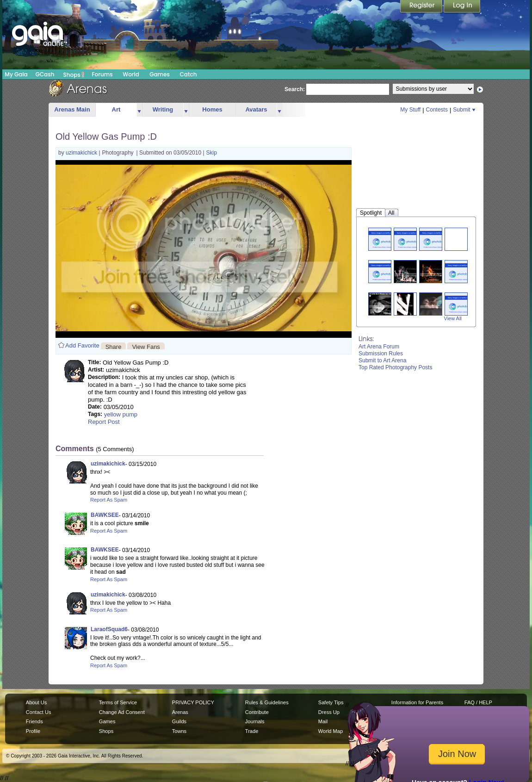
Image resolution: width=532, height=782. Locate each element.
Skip (212, 153)
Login (462, 7)
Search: (295, 89)
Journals (255, 721)
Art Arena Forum (379, 347)
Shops (74, 74)
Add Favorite (82, 345)
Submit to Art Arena (382, 360)
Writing (163, 109)
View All (453, 318)
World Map (331, 731)
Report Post (104, 422)
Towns (179, 731)
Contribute (257, 712)
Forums (102, 74)
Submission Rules (381, 354)
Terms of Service (118, 702)
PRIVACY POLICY (193, 702)
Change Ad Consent (122, 712)
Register (422, 7)
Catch (189, 74)
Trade (252, 731)
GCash (45, 74)
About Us (36, 702)
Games (160, 74)
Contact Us (39, 712)
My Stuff (410, 110)
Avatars (256, 109)
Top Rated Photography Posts (395, 367)
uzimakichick (82, 153)
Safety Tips (331, 702)
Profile (33, 731)
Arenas (180, 712)
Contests (437, 110)
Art (116, 109)
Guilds (179, 721)
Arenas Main (72, 109)
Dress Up (329, 712)
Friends (34, 721)
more (139, 110)
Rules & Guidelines (267, 702)
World (131, 74)
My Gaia (16, 74)
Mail (323, 721)
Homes (212, 109)
